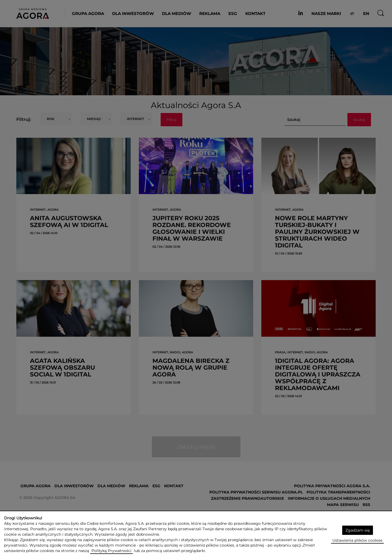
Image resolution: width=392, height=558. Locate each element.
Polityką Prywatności (111, 551)
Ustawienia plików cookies (357, 540)
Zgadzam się (358, 530)
